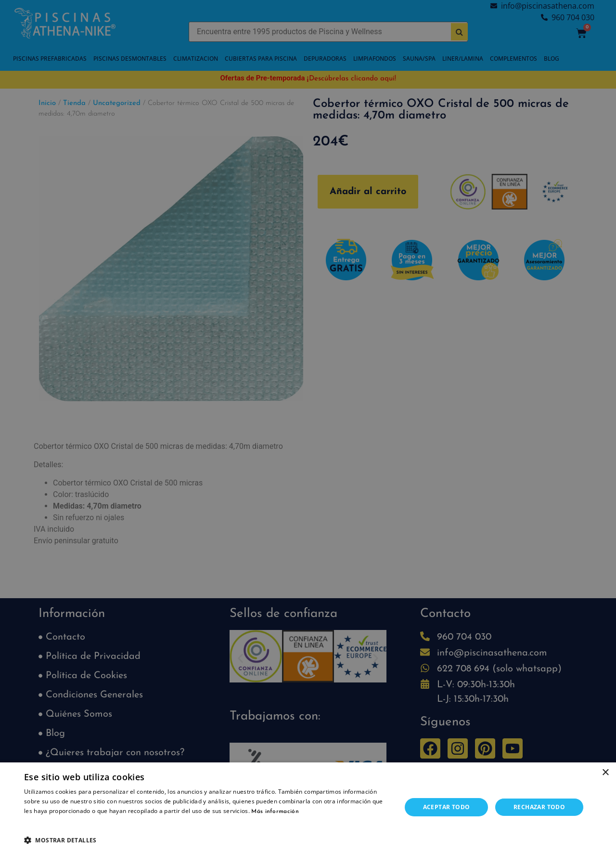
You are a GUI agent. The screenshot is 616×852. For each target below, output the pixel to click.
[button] (207, 840)
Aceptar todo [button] (447, 807)
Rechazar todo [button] (539, 807)
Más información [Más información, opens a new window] (275, 812)
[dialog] (308, 426)
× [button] (605, 773)
